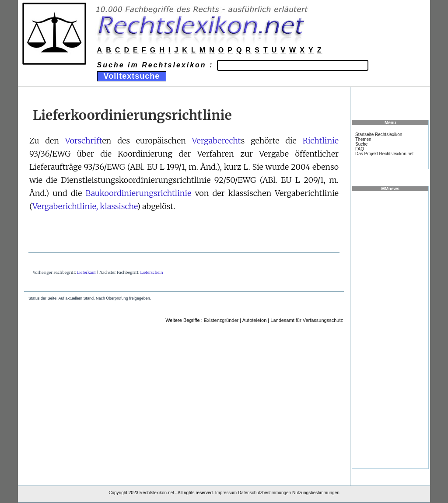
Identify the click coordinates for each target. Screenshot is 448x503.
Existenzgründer (221, 320)
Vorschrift (84, 141)
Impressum (226, 493)
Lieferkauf (86, 272)
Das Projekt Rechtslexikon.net (384, 154)
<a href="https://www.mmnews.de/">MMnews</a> (390, 329)
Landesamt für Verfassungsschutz (307, 320)
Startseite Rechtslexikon (379, 134)
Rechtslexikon (153, 493)
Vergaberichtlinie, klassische (85, 206)
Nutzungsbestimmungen (316, 493)
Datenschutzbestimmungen (264, 493)
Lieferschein (151, 272)
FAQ (360, 149)
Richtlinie (321, 141)
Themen (363, 139)
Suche (361, 144)
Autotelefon (255, 320)
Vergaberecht (217, 141)
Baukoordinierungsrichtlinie (138, 193)
